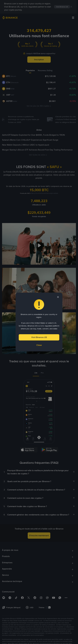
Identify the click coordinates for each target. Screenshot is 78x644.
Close (39, 345)
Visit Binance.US (39, 337)
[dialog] (39, 322)
